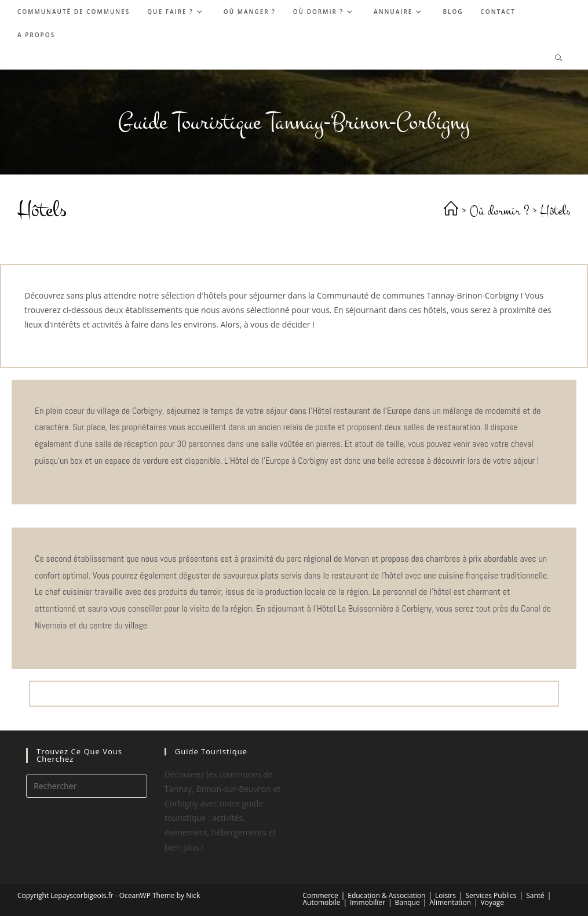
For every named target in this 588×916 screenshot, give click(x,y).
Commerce (321, 895)
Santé (535, 895)
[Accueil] (451, 211)
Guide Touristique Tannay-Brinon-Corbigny (294, 122)
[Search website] (558, 59)
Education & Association (386, 895)
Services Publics (491, 895)
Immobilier (368, 902)
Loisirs (445, 895)
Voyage (492, 902)
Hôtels (556, 211)
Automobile (322, 902)
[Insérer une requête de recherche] (87, 786)
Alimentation (450, 902)
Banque (407, 902)
